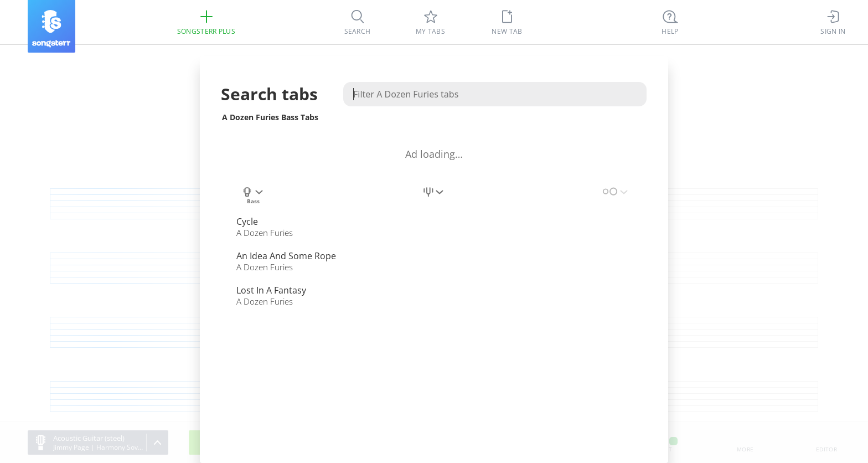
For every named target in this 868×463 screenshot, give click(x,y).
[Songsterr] (51, 26)
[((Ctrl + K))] (670, 22)
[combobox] (253, 198)
